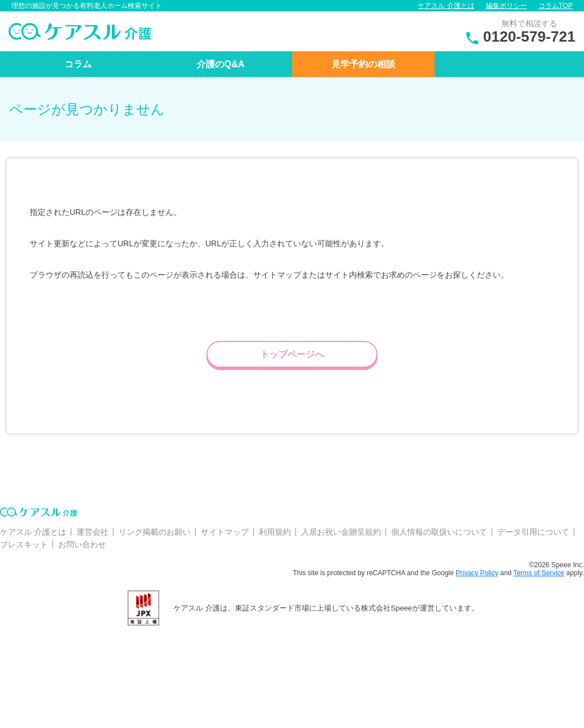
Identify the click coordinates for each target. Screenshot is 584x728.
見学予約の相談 (363, 64)
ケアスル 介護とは (446, 6)
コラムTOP (555, 6)
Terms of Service (539, 573)
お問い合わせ (82, 544)
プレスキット (24, 544)
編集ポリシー (506, 6)
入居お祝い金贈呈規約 (341, 532)
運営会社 (92, 532)
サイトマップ (225, 532)
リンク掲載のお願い (155, 532)
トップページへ (292, 354)
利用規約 (275, 532)
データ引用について (533, 532)
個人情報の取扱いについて (439, 532)
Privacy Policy (477, 573)
